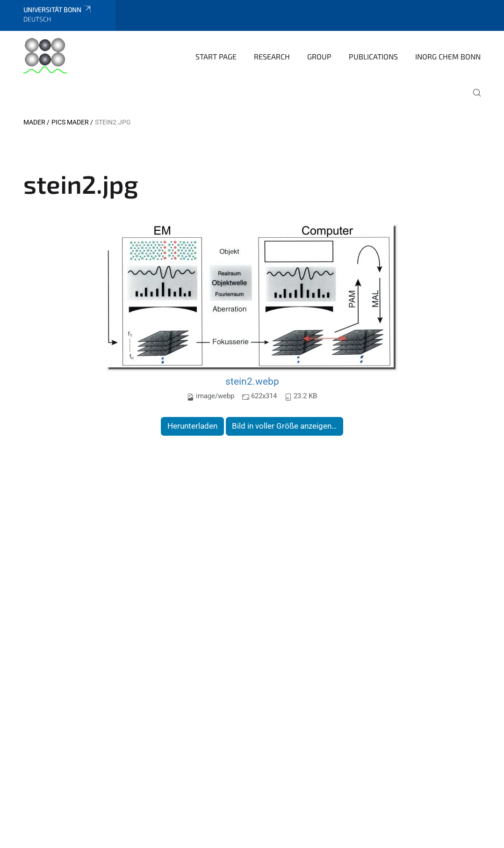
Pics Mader (70, 122)
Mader (34, 122)
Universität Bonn (58, 10)
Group (319, 56)
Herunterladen (192, 426)
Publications (373, 56)
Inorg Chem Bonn (448, 56)
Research (272, 56)
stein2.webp (252, 381)
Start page (216, 56)
